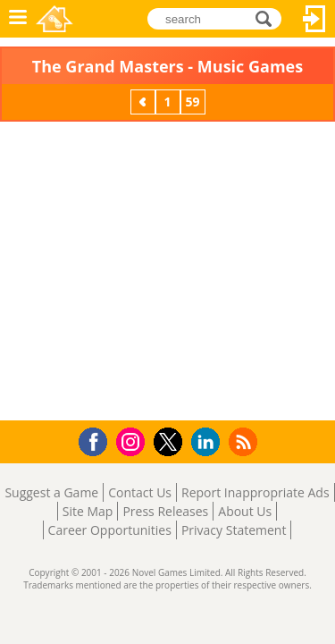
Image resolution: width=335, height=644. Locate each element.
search (268, 17)
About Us (245, 511)
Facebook (98, 440)
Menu (18, 19)
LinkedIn (209, 442)
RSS (245, 441)
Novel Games (54, 19)
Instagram (133, 441)
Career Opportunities (110, 530)
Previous (145, 102)
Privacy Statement (234, 530)
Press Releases (165, 511)
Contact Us (140, 492)
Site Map (88, 511)
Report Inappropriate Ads (255, 492)
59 (192, 102)
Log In (314, 19)
